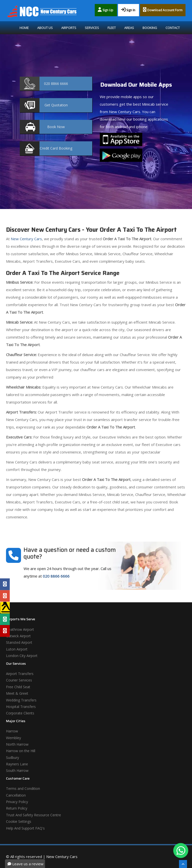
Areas (129, 28)
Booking (150, 28)
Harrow (12, 731)
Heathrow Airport (20, 629)
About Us (45, 28)
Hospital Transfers (21, 707)
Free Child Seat (18, 687)
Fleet (112, 28)
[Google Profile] (5, 596)
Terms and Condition (23, 788)
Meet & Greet (17, 693)
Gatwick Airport (18, 636)
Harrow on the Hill (21, 751)
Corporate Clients (20, 713)
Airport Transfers (20, 674)
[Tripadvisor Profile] (5, 619)
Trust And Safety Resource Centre (33, 815)
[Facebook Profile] (5, 584)
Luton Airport (17, 649)
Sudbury (12, 758)
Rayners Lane (17, 764)
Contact (173, 28)
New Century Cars (26, 239)
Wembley (13, 738)
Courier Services (19, 680)
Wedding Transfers (21, 700)
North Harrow (17, 744)
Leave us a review (25, 864)
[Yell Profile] (5, 608)
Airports (69, 28)
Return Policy (17, 808)
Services (92, 28)
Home (24, 28)
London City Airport (22, 656)
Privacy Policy (17, 802)
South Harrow (17, 770)
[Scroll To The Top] (183, 864)
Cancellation (16, 795)
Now (56, 127)
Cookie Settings (19, 821)
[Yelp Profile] (5, 631)
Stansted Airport (19, 642)
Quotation (56, 105)
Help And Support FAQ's (25, 828)
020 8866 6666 (56, 576)
